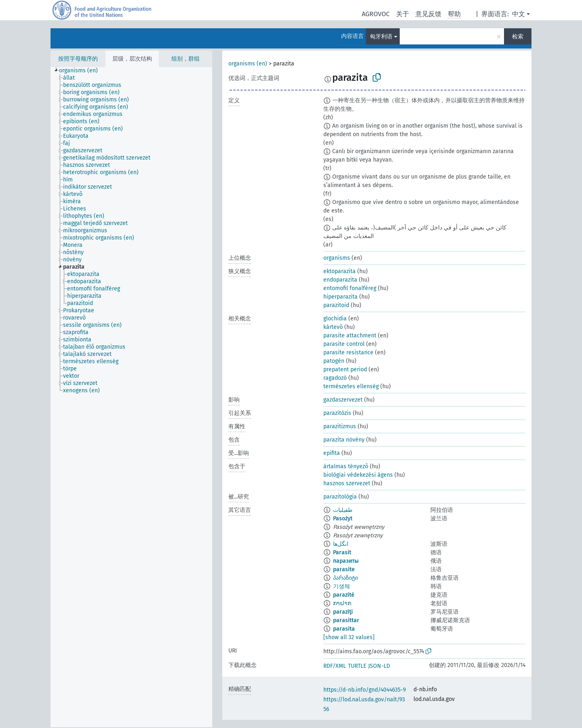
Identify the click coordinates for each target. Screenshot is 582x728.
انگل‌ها (341, 544)
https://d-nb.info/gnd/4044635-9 (365, 690)
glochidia (335, 319)
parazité (344, 595)
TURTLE (357, 666)
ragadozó (335, 378)
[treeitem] (82, 71)
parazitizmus (340, 426)
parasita (344, 629)
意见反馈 (428, 14)
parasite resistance (348, 352)
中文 (519, 14)
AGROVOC (376, 14)
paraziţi (343, 612)
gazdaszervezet (343, 400)
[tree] (131, 397)
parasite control (344, 344)
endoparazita (340, 280)
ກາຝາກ (342, 603)
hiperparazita (341, 297)
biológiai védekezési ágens (358, 475)
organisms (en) (248, 64)
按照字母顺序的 (78, 59)
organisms (337, 258)
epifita (332, 453)
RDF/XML (335, 666)
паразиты (346, 561)
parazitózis (337, 413)
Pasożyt (343, 519)
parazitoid (336, 305)
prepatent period (345, 369)
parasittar (346, 620)
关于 (403, 14)
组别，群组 (186, 59)
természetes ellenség (351, 386)
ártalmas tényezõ (346, 466)
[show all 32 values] (349, 637)
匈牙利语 (381, 37)
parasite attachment (350, 336)
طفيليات (343, 510)
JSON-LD (379, 666)
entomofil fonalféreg (350, 288)
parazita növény (344, 440)
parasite (344, 569)
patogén (334, 361)
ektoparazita (339, 271)
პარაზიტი (346, 578)
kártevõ (333, 327)
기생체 (342, 586)
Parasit (342, 552)
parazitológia (340, 497)
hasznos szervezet (347, 483)
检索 (518, 37)
